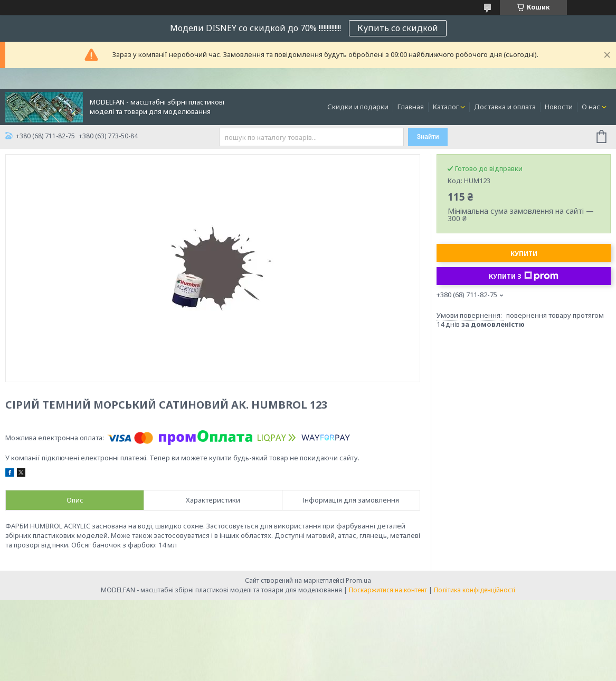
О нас (591, 107)
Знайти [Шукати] (428, 137)
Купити (524, 254)
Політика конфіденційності (475, 590)
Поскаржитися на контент (388, 590)
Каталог (446, 107)
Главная (411, 107)
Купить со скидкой (398, 28)
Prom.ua (358, 580)
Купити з (524, 276)
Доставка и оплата (505, 107)
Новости (559, 107)
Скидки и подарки (358, 107)
